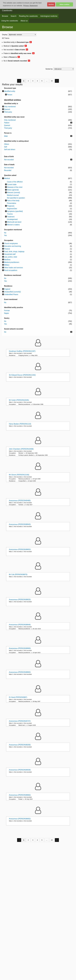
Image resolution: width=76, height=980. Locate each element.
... (47, 81)
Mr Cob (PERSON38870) (18, 574)
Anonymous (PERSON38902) (20, 672)
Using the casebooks (10, 21)
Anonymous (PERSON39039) (20, 770)
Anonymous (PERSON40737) (20, 721)
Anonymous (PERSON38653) (20, 549)
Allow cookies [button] (65, 4)
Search (14, 16)
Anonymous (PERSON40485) (20, 501)
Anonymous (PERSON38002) (20, 819)
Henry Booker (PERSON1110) (20, 424)
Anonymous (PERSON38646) (20, 625)
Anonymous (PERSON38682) (20, 795)
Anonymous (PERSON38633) (20, 600)
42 (52, 81)
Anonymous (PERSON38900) (20, 648)
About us (24, 21)
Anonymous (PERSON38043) (20, 524)
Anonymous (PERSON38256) (20, 745)
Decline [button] (51, 4)
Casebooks (7, 10)
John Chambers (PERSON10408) (21, 449)
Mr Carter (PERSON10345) (19, 400)
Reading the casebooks (28, 16)
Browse (5, 16)
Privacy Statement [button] (31, 6)
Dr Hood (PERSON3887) (18, 697)
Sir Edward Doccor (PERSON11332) (22, 375)
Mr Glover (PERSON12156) (19, 475)
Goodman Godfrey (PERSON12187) (22, 351)
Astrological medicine (49, 16)
